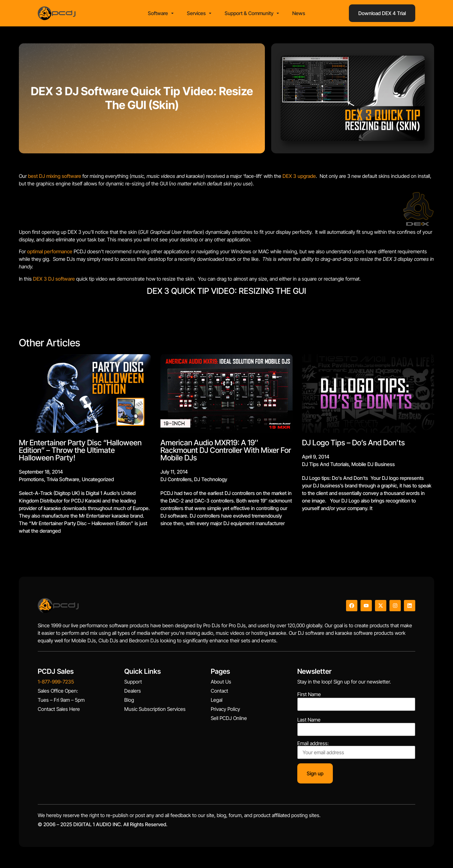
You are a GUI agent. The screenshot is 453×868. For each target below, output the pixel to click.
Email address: (356, 752)
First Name (309, 696)
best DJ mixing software (55, 178)
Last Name (309, 722)
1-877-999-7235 (56, 684)
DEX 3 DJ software (54, 281)
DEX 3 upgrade (299, 178)
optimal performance (50, 254)
